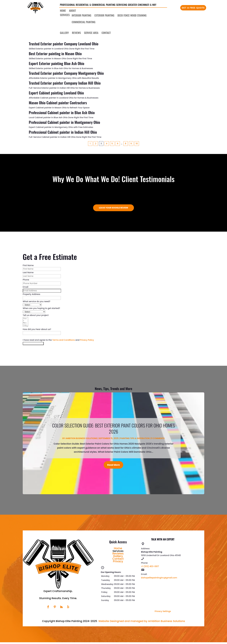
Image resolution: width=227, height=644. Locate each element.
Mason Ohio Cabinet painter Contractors (58, 103)
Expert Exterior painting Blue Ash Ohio (57, 63)
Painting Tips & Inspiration (135, 440)
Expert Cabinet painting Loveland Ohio (56, 93)
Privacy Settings (163, 613)
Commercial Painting (84, 22)
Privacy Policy (87, 342)
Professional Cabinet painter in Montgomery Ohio (64, 122)
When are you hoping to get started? (41, 308)
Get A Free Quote (193, 8)
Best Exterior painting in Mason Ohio (55, 54)
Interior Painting (81, 16)
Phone (26, 280)
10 (137, 144)
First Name (28, 265)
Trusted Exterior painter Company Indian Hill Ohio (65, 83)
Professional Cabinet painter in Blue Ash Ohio (62, 112)
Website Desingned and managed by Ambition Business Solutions (142, 623)
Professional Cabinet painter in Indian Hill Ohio (63, 132)
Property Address (31, 294)
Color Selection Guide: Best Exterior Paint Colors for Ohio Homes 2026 (113, 430)
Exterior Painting (104, 16)
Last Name (28, 272)
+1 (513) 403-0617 (150, 568)
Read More (113, 467)
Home (63, 11)
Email (26, 287)
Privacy (118, 563)
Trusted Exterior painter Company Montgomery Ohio (66, 73)
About (72, 11)
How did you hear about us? (37, 331)
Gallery (64, 33)
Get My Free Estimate (33, 345)
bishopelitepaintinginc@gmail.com (159, 579)
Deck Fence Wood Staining (132, 16)
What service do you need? (37, 301)
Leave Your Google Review (113, 208)
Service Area (91, 33)
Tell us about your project (36, 315)
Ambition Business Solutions (81, 440)
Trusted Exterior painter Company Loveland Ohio (64, 44)
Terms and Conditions (64, 342)
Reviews (76, 33)
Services (65, 15)
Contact (106, 33)
